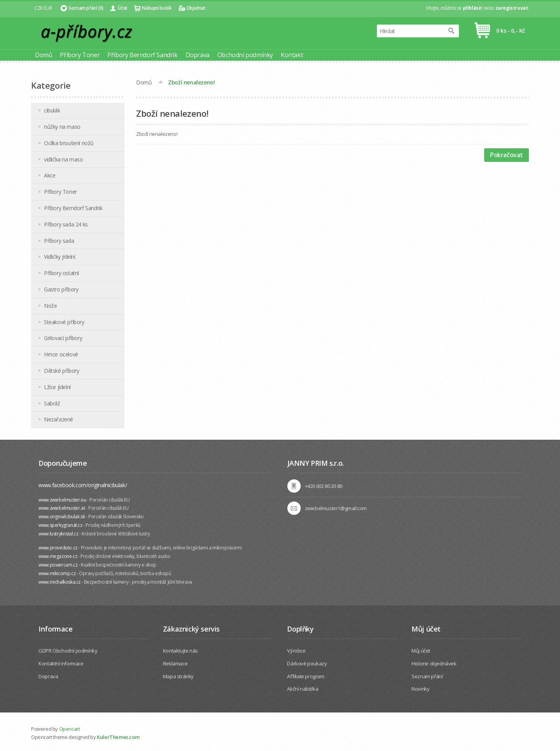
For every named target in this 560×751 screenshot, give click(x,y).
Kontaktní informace (61, 663)
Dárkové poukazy (307, 663)
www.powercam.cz (58, 565)
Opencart (70, 729)
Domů (44, 55)
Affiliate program (305, 676)
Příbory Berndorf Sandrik (142, 55)
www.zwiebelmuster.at (62, 508)
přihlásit (472, 8)
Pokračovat (507, 155)
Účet (122, 8)
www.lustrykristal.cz (58, 534)
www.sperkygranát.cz (60, 525)
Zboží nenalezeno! (191, 82)
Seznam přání (427, 676)
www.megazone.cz (58, 556)
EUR (48, 8)
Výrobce (296, 651)
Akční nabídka (303, 689)
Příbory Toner (80, 55)
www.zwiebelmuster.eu (62, 500)
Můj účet (421, 651)
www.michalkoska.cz (59, 582)
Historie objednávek (434, 663)
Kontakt (292, 55)
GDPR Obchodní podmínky (68, 651)
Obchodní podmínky (245, 55)
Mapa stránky (178, 676)
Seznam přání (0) (86, 8)
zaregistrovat (512, 8)
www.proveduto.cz (58, 548)
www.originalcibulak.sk (62, 517)
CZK (38, 8)
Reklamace (175, 663)
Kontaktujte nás (180, 651)
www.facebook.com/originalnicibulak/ (83, 485)
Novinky (420, 689)
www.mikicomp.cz (57, 573)
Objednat (196, 8)
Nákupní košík (157, 8)
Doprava (198, 55)
